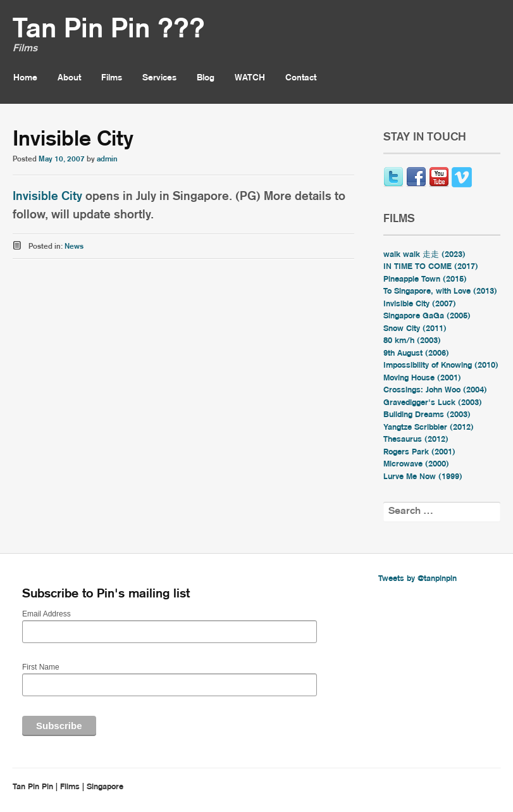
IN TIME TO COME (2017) (431, 267)
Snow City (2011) (415, 329)
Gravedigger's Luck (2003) (433, 403)
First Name (41, 667)
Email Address (46, 614)
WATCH (250, 78)
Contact (301, 78)
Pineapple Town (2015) (425, 279)
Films (112, 78)
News (74, 247)
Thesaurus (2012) (416, 440)
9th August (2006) (416, 353)
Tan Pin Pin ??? (109, 30)
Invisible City (47, 197)
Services (159, 78)
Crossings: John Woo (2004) (435, 390)
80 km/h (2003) (412, 341)
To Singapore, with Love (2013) (440, 291)
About (69, 78)
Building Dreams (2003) (427, 415)
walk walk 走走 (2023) (424, 255)
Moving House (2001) (422, 378)
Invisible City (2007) (420, 304)
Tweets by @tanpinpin (417, 579)
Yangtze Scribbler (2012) (429, 428)
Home (25, 78)
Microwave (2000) (416, 464)
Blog (206, 78)
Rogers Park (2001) (419, 452)
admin (107, 159)
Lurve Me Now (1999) (423, 477)
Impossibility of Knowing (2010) (441, 365)
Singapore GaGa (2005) (427, 316)
